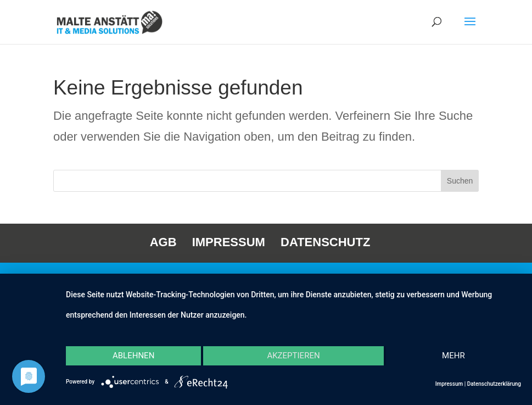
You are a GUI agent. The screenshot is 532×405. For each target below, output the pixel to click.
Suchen (460, 181)
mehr (453, 356)
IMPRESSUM (229, 242)
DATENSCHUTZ (325, 242)
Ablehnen (133, 356)
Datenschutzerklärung (494, 384)
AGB (163, 242)
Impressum (449, 384)
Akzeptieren (293, 356)
